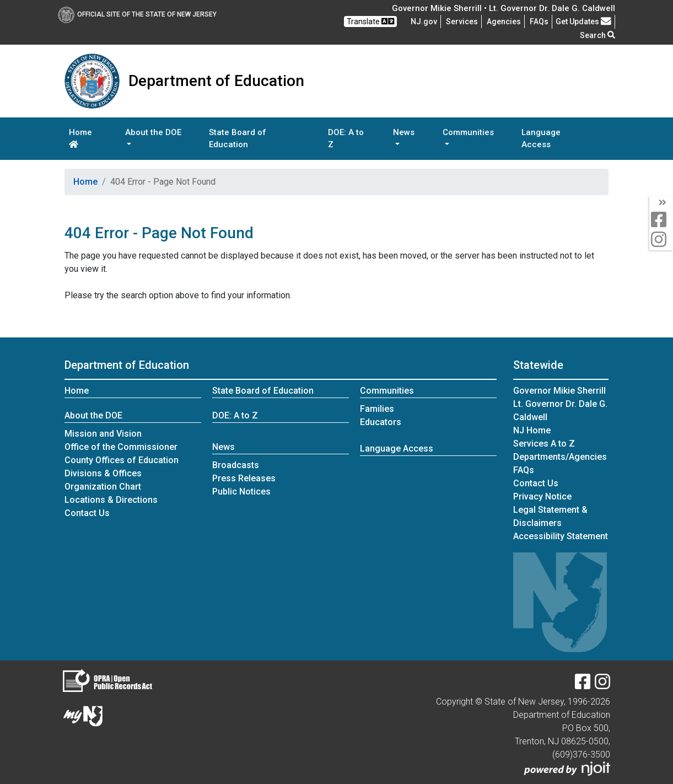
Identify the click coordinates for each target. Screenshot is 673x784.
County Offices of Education (122, 460)
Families (377, 409)
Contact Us (87, 513)
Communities (387, 391)
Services (462, 22)
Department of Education (127, 365)
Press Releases (244, 478)
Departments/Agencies (560, 457)
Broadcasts (236, 465)
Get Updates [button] (583, 22)
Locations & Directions (111, 500)
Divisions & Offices (103, 473)
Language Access (541, 139)
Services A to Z (544, 444)
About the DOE (93, 415)
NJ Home (532, 430)
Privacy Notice (542, 496)
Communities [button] (468, 132)
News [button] (404, 132)
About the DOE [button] (153, 132)
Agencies (504, 22)
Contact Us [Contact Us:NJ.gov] (536, 483)
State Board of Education (238, 139)
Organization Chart (103, 487)
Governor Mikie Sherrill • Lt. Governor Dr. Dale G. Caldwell (504, 8)
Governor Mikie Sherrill (559, 391)
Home (80, 138)
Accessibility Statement (561, 536)
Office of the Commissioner (121, 447)
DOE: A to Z (346, 139)
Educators (381, 422)
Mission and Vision (103, 434)
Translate (370, 21)
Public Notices (241, 492)
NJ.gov (424, 22)
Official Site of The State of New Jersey (137, 14)
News (224, 447)
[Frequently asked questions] (539, 22)
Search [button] (597, 35)
